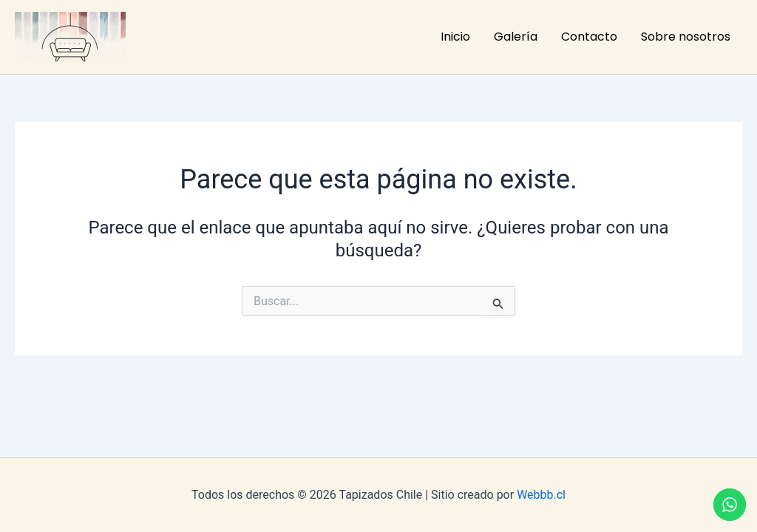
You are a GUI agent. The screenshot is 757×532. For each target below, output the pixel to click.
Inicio (455, 37)
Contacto (589, 37)
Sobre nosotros (686, 37)
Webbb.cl (541, 495)
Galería (516, 37)
